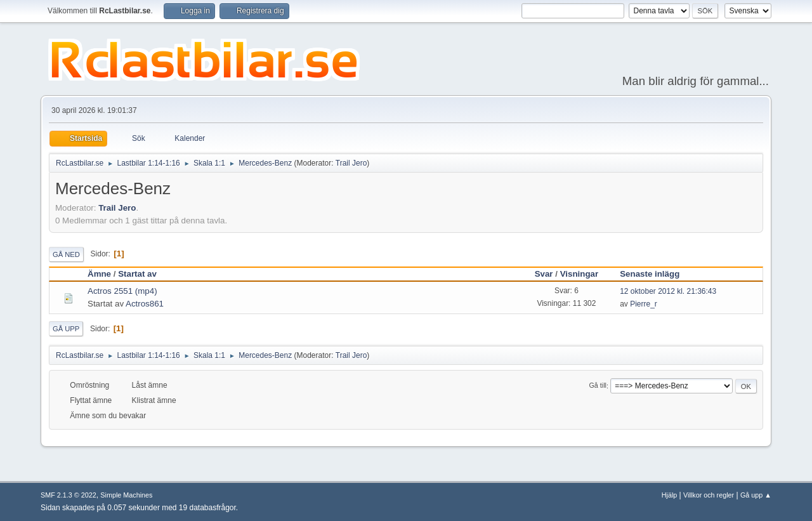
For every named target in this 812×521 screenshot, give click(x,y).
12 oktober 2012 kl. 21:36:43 (668, 291)
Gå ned (66, 254)
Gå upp (66, 329)
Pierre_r (644, 304)
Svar (544, 274)
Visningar (580, 274)
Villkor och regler (709, 495)
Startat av (137, 274)
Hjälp (670, 495)
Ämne (99, 274)
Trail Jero (351, 163)
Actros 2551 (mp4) (122, 291)
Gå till (598, 386)
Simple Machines (126, 495)
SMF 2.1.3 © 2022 (69, 495)
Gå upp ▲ (756, 495)
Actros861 (145, 304)
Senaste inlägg (655, 274)
